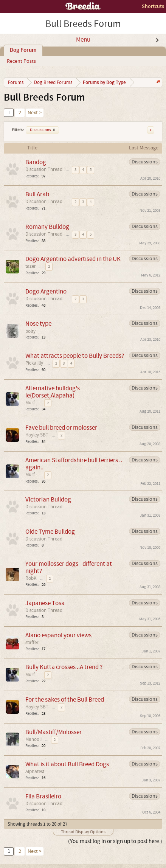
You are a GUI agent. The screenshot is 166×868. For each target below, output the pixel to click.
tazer (31, 266)
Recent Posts (21, 61)
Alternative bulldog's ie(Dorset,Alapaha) (53, 392)
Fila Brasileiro (43, 796)
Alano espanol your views (58, 635)
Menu (83, 40)
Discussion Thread (44, 169)
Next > (35, 113)
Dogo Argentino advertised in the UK (73, 259)
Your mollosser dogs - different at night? (69, 567)
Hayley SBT (37, 435)
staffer (32, 643)
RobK (31, 578)
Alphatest (35, 772)
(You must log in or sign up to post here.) (115, 841)
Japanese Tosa (45, 603)
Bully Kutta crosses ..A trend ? (64, 667)
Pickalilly (34, 363)
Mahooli (33, 739)
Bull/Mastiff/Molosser (54, 732)
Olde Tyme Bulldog (50, 532)
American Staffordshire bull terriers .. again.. (74, 464)
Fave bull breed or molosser (61, 428)
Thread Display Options (83, 832)
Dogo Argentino (46, 291)
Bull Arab (37, 194)
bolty (30, 331)
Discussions (42, 130)
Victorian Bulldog (48, 499)
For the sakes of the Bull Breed (65, 700)
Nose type (38, 324)
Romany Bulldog (47, 227)
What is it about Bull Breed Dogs (67, 764)
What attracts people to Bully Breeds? (75, 356)
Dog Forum (23, 50)
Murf (30, 403)
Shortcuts (153, 6)
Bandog (36, 162)
